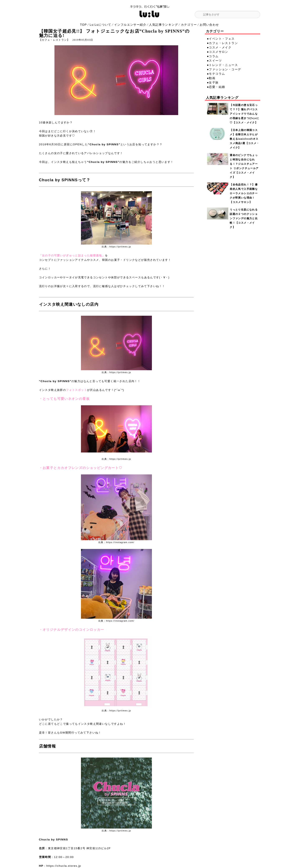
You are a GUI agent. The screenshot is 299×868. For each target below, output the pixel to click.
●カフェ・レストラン (222, 43)
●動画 (211, 78)
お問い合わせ (209, 25)
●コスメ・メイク (219, 47)
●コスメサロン (218, 52)
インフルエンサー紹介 (130, 25)
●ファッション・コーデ (224, 69)
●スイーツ (214, 61)
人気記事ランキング (163, 25)
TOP (83, 25)
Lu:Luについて (101, 25)
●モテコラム (216, 74)
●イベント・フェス (221, 39)
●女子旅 (213, 82)
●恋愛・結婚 (216, 87)
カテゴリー (189, 25)
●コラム (213, 56)
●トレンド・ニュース (222, 65)
